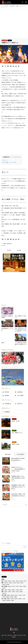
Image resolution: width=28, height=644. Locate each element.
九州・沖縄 (4, 599)
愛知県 (10, 590)
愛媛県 (8, 597)
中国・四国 (4, 595)
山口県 (24, 595)
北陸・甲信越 (4, 586)
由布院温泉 (20, 392)
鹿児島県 (8, 601)
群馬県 (4, 585)
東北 (2, 581)
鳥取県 (12, 595)
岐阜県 (21, 590)
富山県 (13, 586)
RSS (14, 633)
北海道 (3, 579)
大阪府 (6, 592)
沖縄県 (12, 601)
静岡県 (13, 590)
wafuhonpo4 (9, 244)
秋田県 (10, 581)
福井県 (21, 586)
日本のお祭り (4, 40)
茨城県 (8, 585)
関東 (2, 583)
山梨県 (4, 588)
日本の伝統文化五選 (11, 642)
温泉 (3, 635)
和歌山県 (4, 593)
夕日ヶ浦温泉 (20, 395)
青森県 (6, 581)
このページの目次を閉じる (15, 157)
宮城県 (21, 581)
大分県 (24, 599)
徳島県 (15, 597)
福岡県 (8, 599)
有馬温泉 (7, 395)
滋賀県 (21, 592)
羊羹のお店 (20, 404)
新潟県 (9, 586)
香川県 (4, 597)
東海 (2, 590)
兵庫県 (13, 592)
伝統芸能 (15, 635)
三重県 (17, 590)
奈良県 (17, 592)
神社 (5, 635)
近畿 (2, 592)
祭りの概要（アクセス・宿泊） (10, 162)
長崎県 (20, 599)
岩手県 (25, 581)
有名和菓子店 (8, 404)
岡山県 (16, 595)
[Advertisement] (14, 24)
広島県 (20, 595)
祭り (4, 246)
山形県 (13, 581)
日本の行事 (20, 635)
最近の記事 (8, 454)
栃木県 (22, 583)
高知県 (12, 597)
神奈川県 (6, 583)
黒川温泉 (7, 392)
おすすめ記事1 (20, 454)
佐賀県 (12, 599)
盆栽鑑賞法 (7, 412)
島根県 (8, 595)
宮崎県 (4, 601)
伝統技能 (14, 637)
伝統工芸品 (10, 635)
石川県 (17, 586)
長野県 (25, 586)
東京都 (10, 583)
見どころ (5, 160)
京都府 (10, 40)
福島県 (17, 581)
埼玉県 (18, 583)
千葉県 (14, 583)
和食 (24, 635)
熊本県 (16, 599)
